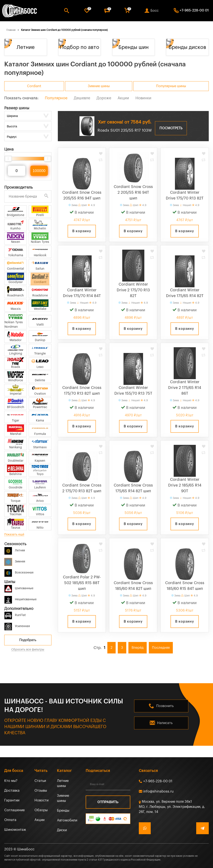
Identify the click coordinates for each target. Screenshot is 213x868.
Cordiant (34, 86)
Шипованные (19, 588)
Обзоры (41, 810)
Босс (155, 11)
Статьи (40, 781)
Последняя (161, 648)
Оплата (10, 820)
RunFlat (15, 614)
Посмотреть (171, 128)
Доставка (12, 791)
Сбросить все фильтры (28, 650)
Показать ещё (14, 535)
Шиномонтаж (15, 830)
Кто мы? (11, 781)
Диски (62, 830)
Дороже (104, 98)
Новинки (143, 98)
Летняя (15, 550)
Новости (41, 800)
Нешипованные (20, 599)
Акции (123, 98)
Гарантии (12, 800)
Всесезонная (19, 572)
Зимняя (15, 561)
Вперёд (138, 648)
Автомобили (67, 820)
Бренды (63, 811)
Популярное (56, 98)
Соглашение (14, 810)
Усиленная (17, 625)
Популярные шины (171, 86)
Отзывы (41, 791)
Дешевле (82, 98)
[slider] (8, 159)
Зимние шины (99, 86)
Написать (165, 723)
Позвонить (165, 706)
